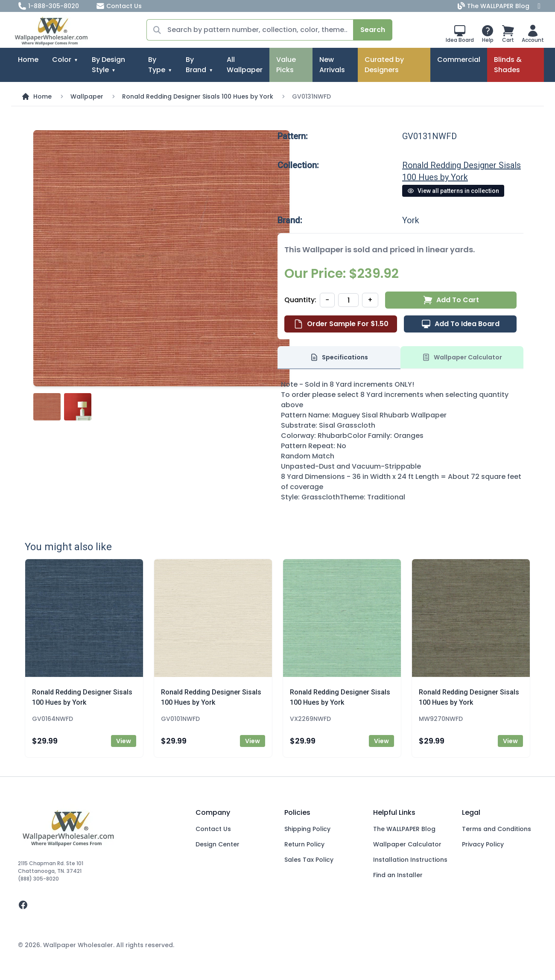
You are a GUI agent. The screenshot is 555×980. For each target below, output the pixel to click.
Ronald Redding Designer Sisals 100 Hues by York (198, 96)
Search (373, 30)
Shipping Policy (307, 829)
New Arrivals (332, 65)
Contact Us (119, 6)
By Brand (196, 65)
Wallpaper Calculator (407, 844)
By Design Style (108, 65)
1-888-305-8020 (48, 6)
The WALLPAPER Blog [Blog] (494, 6)
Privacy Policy (483, 844)
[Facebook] (539, 6)
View (124, 741)
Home (28, 60)
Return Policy (304, 844)
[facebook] (100, 905)
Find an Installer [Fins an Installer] (398, 875)
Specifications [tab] (339, 357)
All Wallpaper (245, 65)
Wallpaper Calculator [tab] (462, 357)
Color (62, 60)
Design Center (218, 844)
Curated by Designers (384, 65)
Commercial (459, 60)
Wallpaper (87, 96)
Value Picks (286, 65)
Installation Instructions (410, 860)
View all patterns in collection (453, 191)
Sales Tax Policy (309, 860)
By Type (157, 65)
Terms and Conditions (497, 829)
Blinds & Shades (508, 65)
